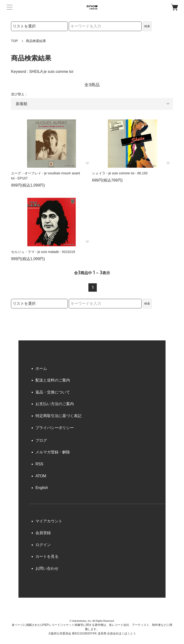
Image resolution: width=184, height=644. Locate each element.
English (42, 488)
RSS (39, 464)
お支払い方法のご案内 (55, 404)
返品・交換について (53, 392)
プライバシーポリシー (55, 428)
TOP (14, 41)
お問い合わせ (47, 568)
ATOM (41, 476)
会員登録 (43, 533)
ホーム (41, 368)
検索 (147, 26)
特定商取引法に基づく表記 (58, 416)
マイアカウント (49, 521)
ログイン (43, 545)
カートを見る (47, 556)
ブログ (41, 440)
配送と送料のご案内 (53, 380)
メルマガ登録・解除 (53, 452)
